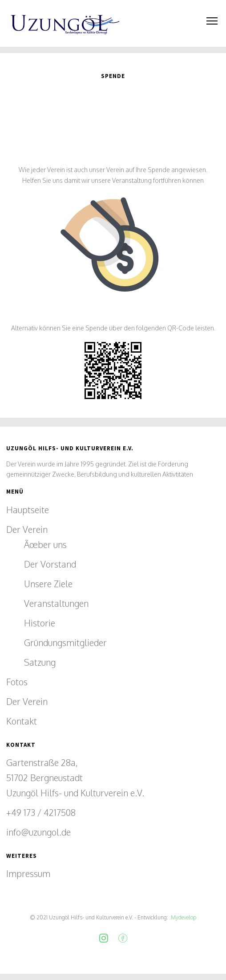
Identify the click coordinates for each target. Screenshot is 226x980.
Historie (40, 623)
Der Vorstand (50, 564)
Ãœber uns (45, 544)
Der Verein (27, 529)
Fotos (17, 682)
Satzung (40, 662)
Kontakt (22, 721)
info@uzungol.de (38, 832)
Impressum (28, 873)
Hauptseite (28, 510)
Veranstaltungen (56, 603)
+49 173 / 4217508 (41, 812)
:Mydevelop (182, 917)
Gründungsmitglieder (65, 642)
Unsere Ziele (48, 584)
